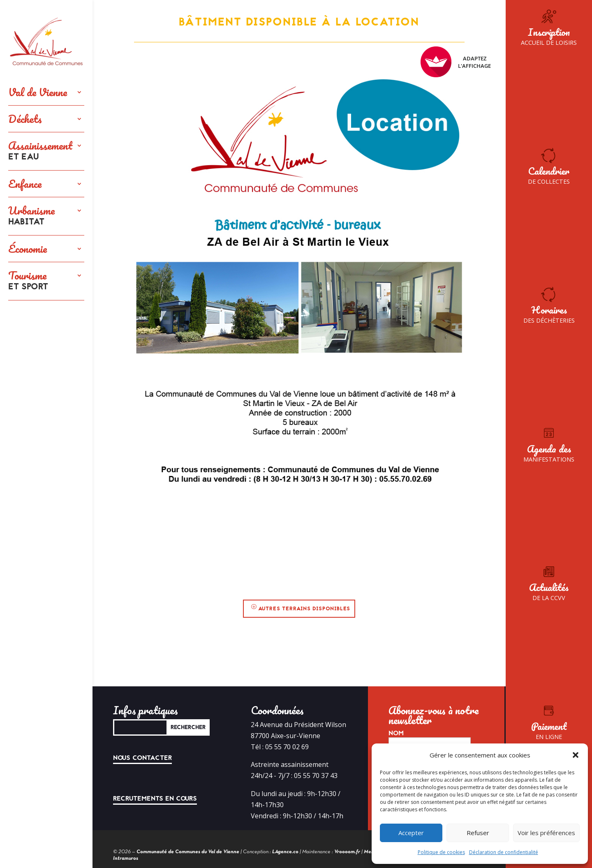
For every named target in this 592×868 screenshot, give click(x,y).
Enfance (25, 184)
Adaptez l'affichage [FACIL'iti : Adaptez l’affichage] (456, 62)
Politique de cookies (441, 852)
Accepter (411, 833)
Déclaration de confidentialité (504, 852)
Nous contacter (142, 758)
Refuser (478, 833)
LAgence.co (285, 852)
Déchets (25, 119)
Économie (28, 249)
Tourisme (28, 281)
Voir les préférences (546, 833)
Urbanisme (31, 216)
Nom (396, 733)
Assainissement (40, 151)
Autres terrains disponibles (304, 609)
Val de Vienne (38, 92)
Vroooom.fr (347, 852)
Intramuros (126, 859)
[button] (576, 755)
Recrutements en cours (155, 799)
